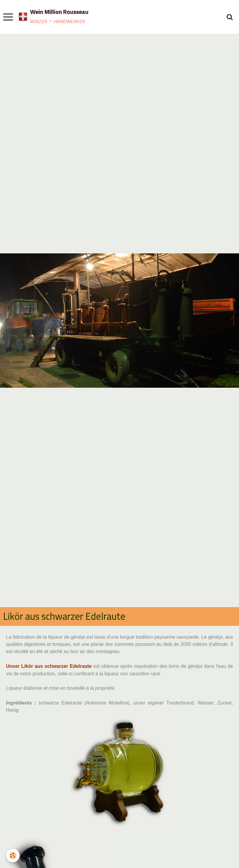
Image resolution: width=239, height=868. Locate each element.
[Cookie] (13, 856)
